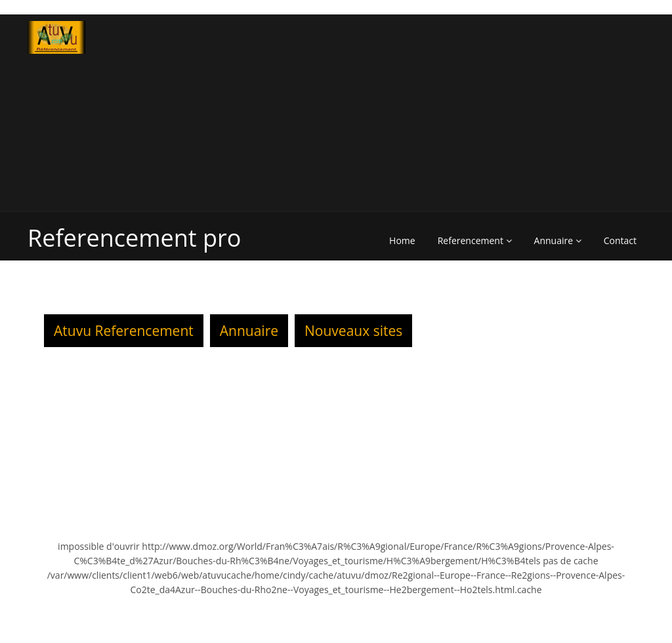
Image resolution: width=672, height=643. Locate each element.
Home (402, 240)
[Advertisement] (495, 113)
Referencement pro (134, 238)
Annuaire (558, 240)
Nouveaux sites (353, 331)
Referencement (475, 240)
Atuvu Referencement (124, 331)
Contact (620, 240)
